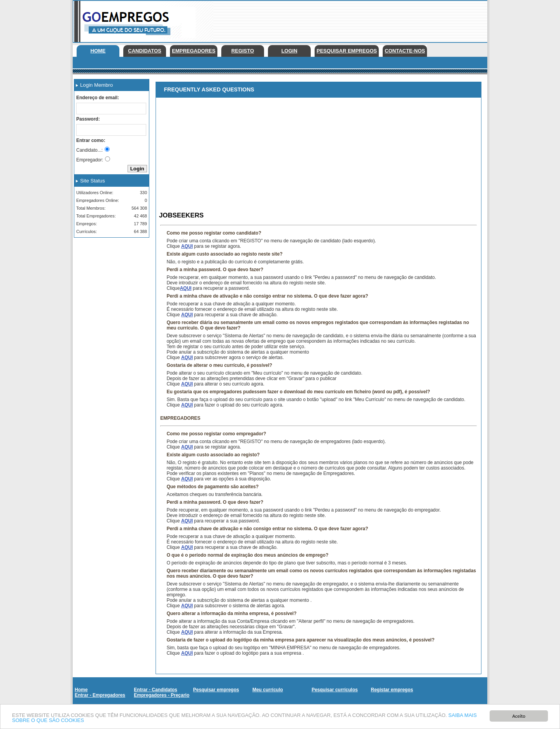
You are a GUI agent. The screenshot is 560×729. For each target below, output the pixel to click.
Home (98, 51)
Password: (88, 119)
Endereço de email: (98, 98)
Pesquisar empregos (347, 51)
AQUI (187, 246)
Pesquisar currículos (335, 690)
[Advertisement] (346, 19)
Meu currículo (268, 690)
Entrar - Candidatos (155, 690)
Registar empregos (392, 690)
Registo (243, 51)
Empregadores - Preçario (162, 695)
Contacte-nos (405, 51)
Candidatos (144, 51)
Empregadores (194, 51)
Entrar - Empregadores (100, 695)
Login (289, 51)
